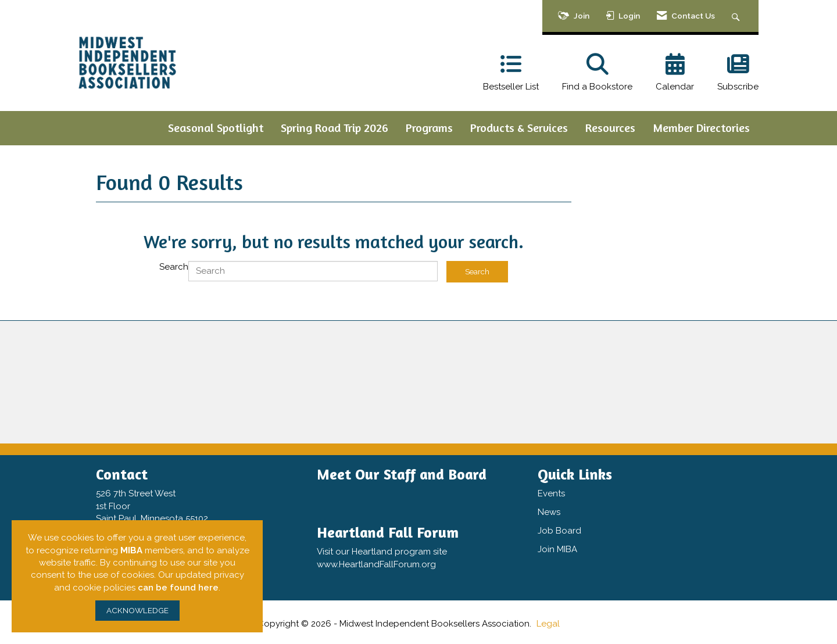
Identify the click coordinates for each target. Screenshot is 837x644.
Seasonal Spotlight (216, 128)
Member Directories (701, 128)
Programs (429, 128)
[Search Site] (737, 16)
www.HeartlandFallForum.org (376, 564)
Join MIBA (557, 549)
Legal (548, 624)
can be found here (178, 588)
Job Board (559, 531)
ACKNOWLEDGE (137, 610)
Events (551, 493)
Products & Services (519, 128)
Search (174, 267)
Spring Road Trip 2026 (335, 128)
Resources (610, 128)
